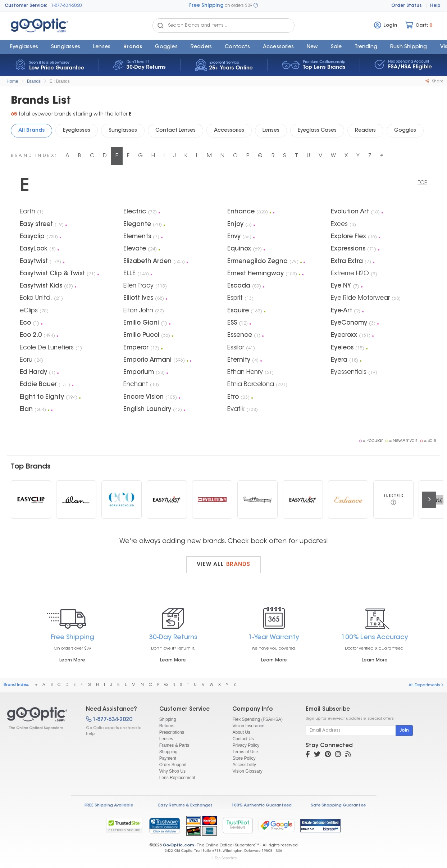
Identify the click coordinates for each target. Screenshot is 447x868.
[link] (164, 826)
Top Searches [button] (223, 858)
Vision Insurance (248, 726)
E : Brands (60, 81)
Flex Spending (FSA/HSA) (257, 719)
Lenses (102, 47)
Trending (366, 47)
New (312, 47)
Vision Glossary (247, 771)
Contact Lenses (175, 131)
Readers (201, 47)
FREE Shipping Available (109, 806)
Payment (168, 758)
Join (404, 731)
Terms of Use (245, 752)
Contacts (237, 47)
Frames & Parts (174, 745)
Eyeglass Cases (317, 131)
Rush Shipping (409, 47)
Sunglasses (66, 47)
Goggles (166, 47)
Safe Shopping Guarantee (338, 806)
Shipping (168, 719)
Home (12, 81)
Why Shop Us (172, 771)
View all (223, 565)
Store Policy (244, 758)
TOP (422, 183)
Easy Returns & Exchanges (185, 806)
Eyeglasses (24, 47)
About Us (241, 732)
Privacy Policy (246, 745)
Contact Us (243, 739)
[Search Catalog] (160, 26)
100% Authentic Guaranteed (262, 806)
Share (434, 81)
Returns (167, 726)
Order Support (173, 765)
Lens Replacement (177, 778)
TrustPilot (238, 825)
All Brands (31, 131)
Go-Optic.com (178, 846)
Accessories (278, 47)
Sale (336, 47)
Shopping (168, 752)
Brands (133, 47)
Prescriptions (172, 732)
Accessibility (244, 765)
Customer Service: (26, 6)
